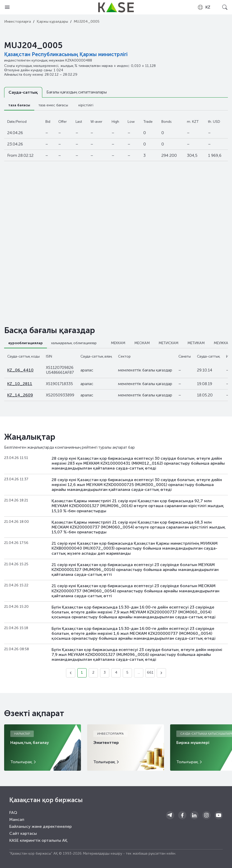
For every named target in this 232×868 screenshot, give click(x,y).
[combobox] (204, 7)
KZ (204, 7)
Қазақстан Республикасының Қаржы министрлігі (66, 54)
